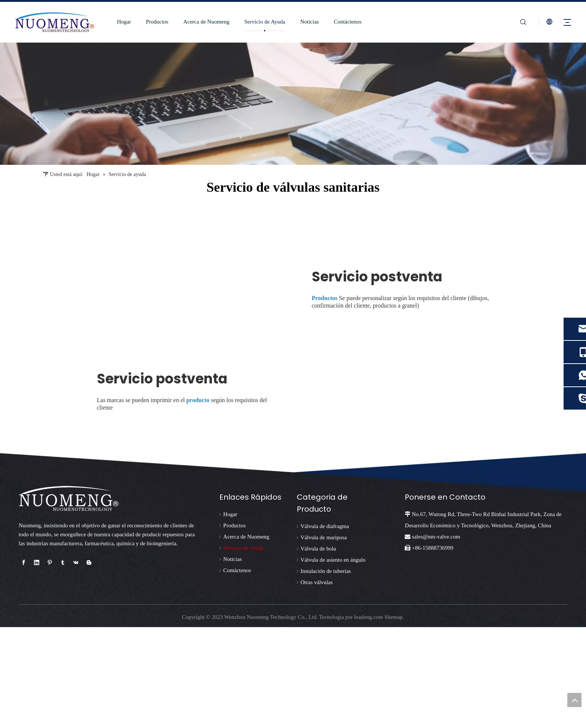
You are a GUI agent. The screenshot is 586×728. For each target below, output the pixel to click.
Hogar (119, 22)
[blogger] (89, 664)
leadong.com (369, 718)
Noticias (305, 22)
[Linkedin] (37, 664)
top (574, 700)
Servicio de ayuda (243, 649)
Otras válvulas (317, 684)
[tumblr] (63, 664)
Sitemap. (394, 718)
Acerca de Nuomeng (202, 22)
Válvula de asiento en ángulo (333, 661)
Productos (152, 22)
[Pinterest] (50, 664)
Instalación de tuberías (326, 672)
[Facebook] (24, 664)
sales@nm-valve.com (436, 638)
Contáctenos (343, 22)
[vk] (76, 664)
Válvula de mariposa (324, 639)
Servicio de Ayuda (260, 22)
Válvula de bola (318, 650)
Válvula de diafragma (325, 627)
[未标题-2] (293, 104)
